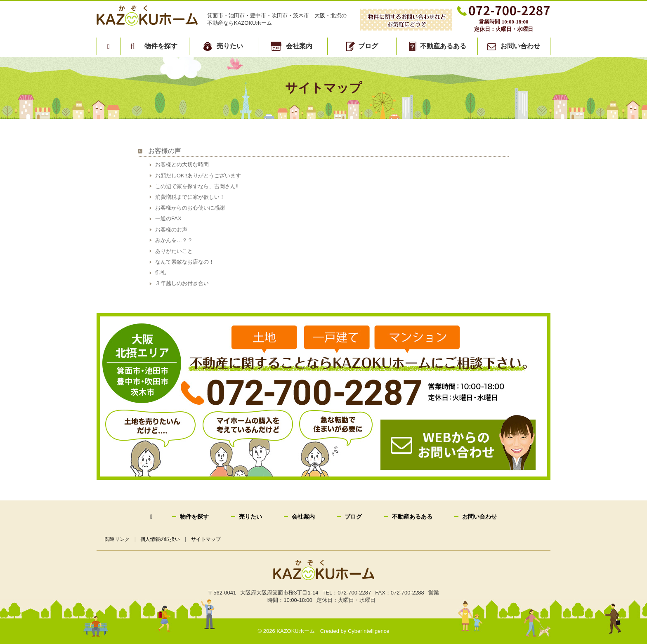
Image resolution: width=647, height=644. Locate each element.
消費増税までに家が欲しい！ (190, 197)
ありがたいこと (174, 251)
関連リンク (117, 539)
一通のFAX (168, 218)
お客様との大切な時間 (182, 164)
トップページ (109, 46)
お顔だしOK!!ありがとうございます (198, 176)
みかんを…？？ (174, 240)
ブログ (368, 46)
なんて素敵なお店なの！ (185, 262)
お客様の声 (165, 151)
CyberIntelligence (368, 631)
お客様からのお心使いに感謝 (190, 208)
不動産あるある (443, 46)
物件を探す (161, 46)
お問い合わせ (520, 46)
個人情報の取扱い (161, 539)
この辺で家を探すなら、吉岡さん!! (197, 186)
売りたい (230, 46)
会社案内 (299, 46)
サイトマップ (206, 539)
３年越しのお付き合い (182, 283)
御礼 (161, 272)
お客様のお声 (171, 230)
